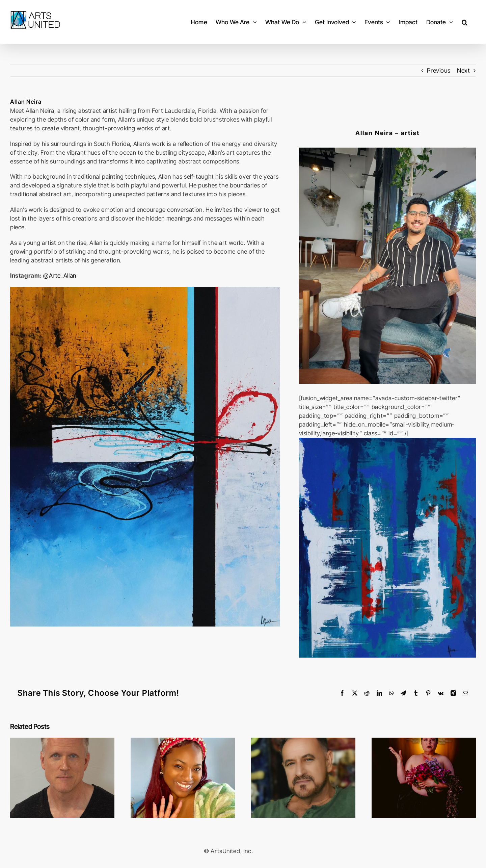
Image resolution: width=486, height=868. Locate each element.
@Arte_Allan (60, 275)
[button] (465, 22)
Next (464, 70)
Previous (439, 70)
